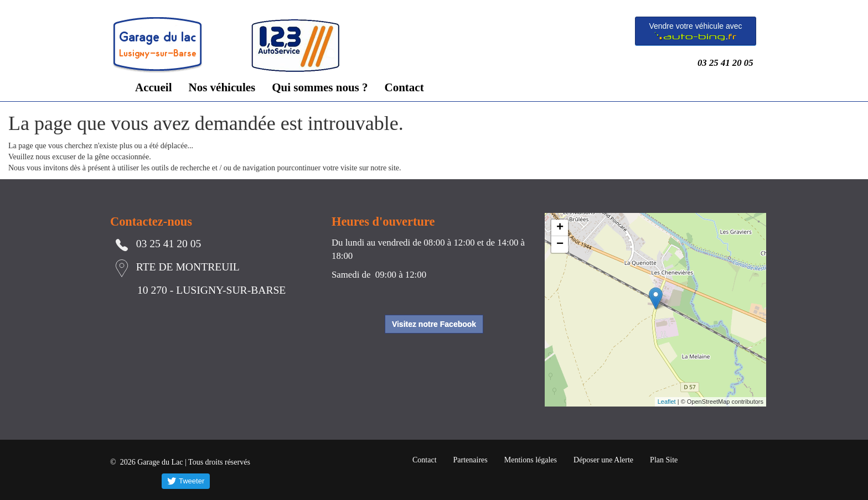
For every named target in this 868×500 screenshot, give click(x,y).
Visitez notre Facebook (434, 324)
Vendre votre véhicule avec (695, 32)
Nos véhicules (222, 87)
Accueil (153, 87)
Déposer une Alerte (603, 460)
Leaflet (667, 402)
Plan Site (664, 460)
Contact (404, 87)
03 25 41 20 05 (728, 63)
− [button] (560, 244)
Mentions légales (531, 460)
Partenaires (471, 460)
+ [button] (560, 228)
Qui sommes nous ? (320, 87)
